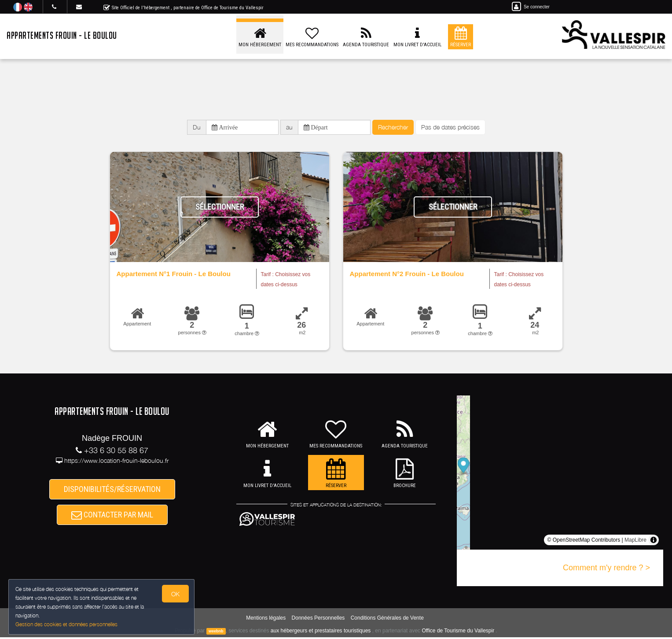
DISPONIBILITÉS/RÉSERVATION (112, 490)
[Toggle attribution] (654, 542)
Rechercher (393, 128)
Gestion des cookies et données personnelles (67, 624)
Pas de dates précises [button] (450, 128)
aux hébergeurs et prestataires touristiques (321, 632)
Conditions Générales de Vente (387, 620)
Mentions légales (266, 620)
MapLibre (635, 542)
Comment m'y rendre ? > (606, 569)
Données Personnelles (318, 620)
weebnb (216, 633)
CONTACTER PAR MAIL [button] (112, 517)
